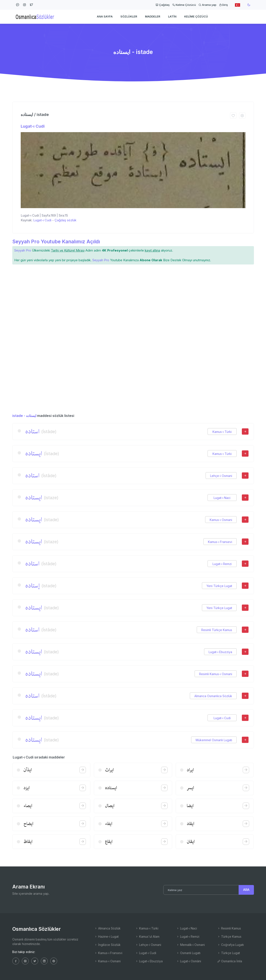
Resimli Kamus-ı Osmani (216, 674)
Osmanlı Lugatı (188, 953)
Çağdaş (163, 5)
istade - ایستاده (24, 416)
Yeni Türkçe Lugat (219, 586)
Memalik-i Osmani (190, 945)
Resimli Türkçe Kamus (217, 630)
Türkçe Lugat (229, 953)
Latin (172, 16)
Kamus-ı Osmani (221, 520)
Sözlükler (129, 16)
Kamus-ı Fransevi (220, 542)
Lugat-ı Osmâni (189, 961)
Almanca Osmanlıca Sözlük (213, 696)
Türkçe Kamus (229, 936)
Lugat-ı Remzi (222, 564)
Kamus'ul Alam (147, 936)
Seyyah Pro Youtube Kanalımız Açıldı (56, 241)
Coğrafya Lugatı (231, 945)
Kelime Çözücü (184, 5)
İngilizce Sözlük (107, 945)
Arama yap (207, 5)
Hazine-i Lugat (106, 936)
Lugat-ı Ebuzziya (220, 652)
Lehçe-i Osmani (221, 476)
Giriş (223, 5)
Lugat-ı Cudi (33, 126)
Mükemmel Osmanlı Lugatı (214, 740)
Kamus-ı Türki (222, 432)
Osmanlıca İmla (230, 961)
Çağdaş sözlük (65, 220)
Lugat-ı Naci (222, 498)
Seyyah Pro (23, 250)
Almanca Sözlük (107, 928)
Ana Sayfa (105, 16)
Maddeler (153, 16)
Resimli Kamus (229, 928)
